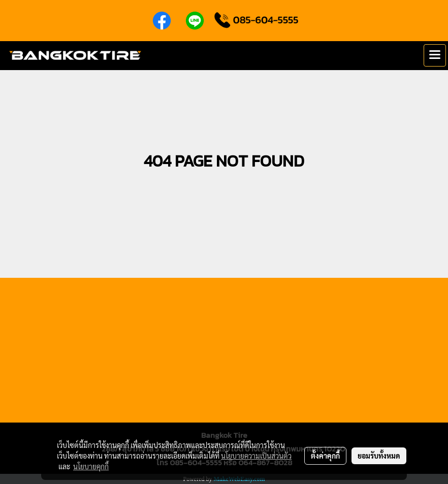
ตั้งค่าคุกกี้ (325, 456)
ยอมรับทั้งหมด (379, 456)
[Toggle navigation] (435, 55)
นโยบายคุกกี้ (91, 466)
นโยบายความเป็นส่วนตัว (256, 456)
